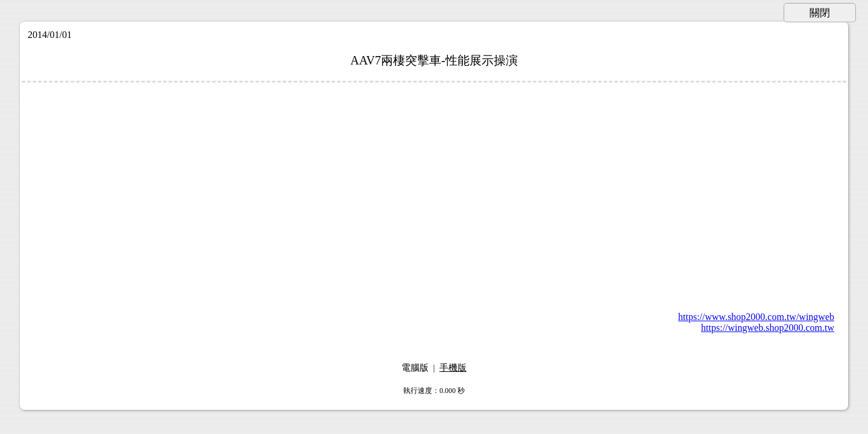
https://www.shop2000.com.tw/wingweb (756, 317)
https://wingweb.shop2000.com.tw (768, 328)
